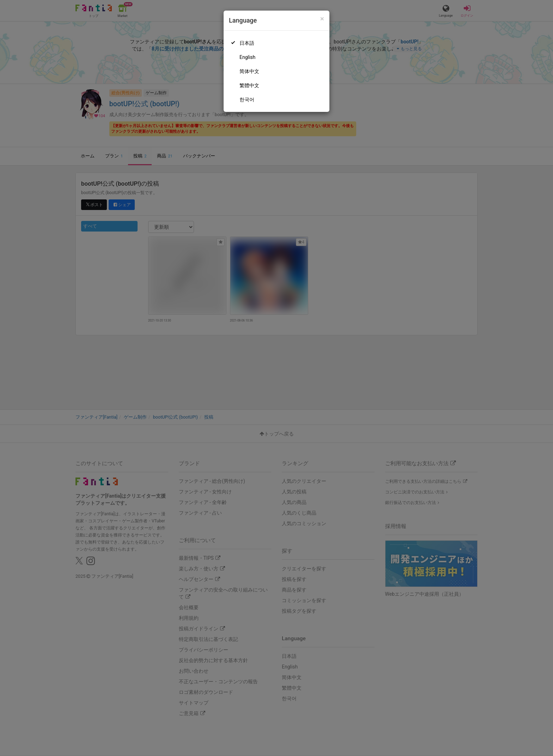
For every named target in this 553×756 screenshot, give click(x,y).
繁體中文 (249, 85)
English (247, 57)
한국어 (247, 100)
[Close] (322, 19)
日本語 (247, 43)
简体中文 (249, 71)
